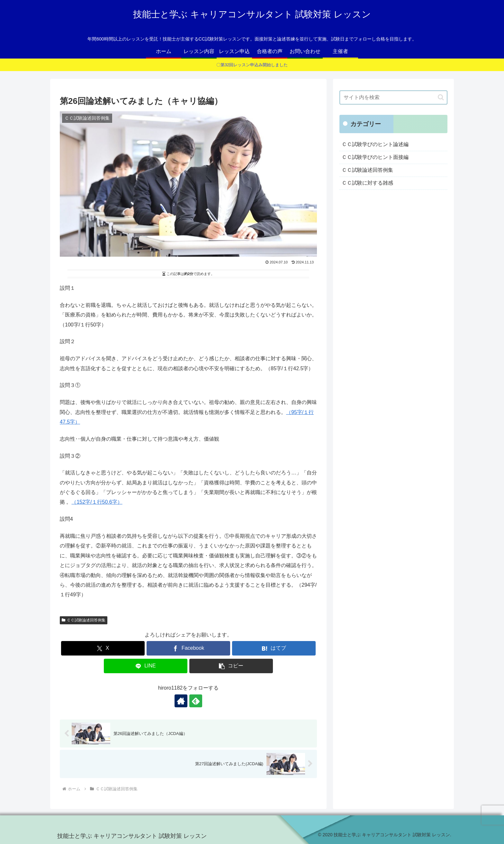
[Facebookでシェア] (188, 648)
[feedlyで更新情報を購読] (196, 701)
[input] (393, 97)
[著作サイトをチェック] (181, 701)
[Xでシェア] (103, 648)
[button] (231, 666)
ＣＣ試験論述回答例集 (84, 620)
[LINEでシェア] (146, 666)
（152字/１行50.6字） (97, 502)
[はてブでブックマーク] (274, 648)
